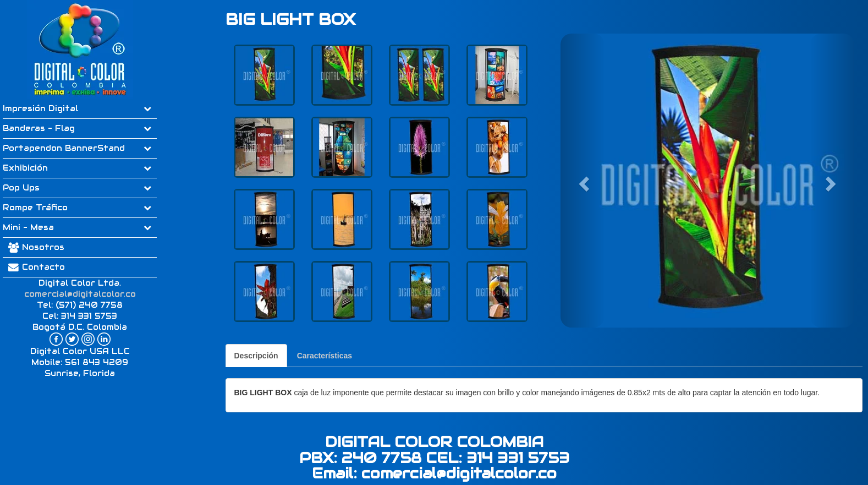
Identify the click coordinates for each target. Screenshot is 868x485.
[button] (583, 181)
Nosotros (43, 247)
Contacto (34, 267)
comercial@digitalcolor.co (80, 294)
